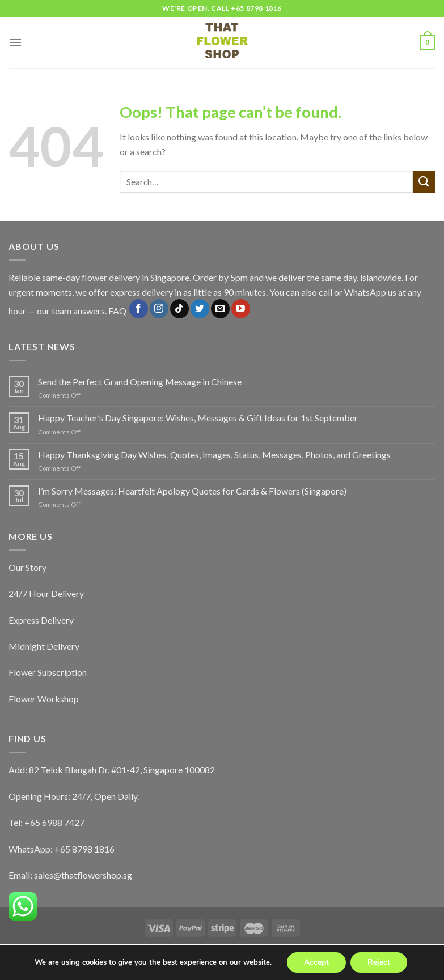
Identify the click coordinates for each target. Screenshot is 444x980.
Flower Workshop (44, 699)
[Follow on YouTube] (241, 309)
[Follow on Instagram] (159, 309)
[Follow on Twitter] (200, 309)
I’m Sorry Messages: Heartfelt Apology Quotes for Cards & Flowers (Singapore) (192, 491)
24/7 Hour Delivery (46, 593)
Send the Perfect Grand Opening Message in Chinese (140, 382)
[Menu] (15, 42)
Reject (379, 962)
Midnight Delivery (44, 646)
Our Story (28, 567)
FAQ (117, 311)
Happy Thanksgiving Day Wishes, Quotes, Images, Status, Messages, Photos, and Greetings (214, 455)
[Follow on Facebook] (139, 309)
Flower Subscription (48, 672)
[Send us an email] (220, 309)
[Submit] (424, 182)
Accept (316, 962)
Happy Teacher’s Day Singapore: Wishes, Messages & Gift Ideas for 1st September (198, 418)
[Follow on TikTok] (179, 309)
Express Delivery (41, 620)
